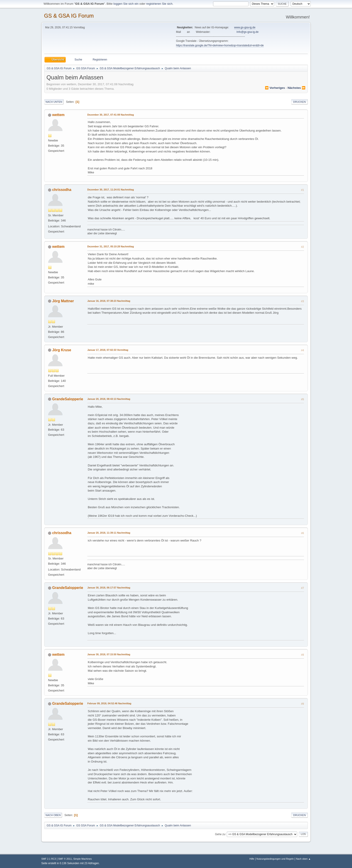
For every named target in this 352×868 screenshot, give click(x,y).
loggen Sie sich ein (126, 4)
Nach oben (53, 815)
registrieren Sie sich (159, 4)
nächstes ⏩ (297, 88)
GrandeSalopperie (68, 399)
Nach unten (54, 102)
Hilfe (252, 859)
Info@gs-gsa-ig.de (248, 32)
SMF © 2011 (65, 859)
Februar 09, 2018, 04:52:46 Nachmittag (109, 703)
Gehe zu (220, 834)
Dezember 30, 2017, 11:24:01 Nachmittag (111, 190)
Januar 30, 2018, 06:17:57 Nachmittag (109, 588)
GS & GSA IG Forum (69, 16)
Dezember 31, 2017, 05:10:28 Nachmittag (111, 246)
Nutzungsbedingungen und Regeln (275, 859)
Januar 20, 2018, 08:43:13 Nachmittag (109, 399)
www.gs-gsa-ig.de (245, 27)
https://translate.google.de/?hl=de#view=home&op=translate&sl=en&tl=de (220, 45)
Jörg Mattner (63, 301)
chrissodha (62, 190)
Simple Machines (82, 859)
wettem (58, 115)
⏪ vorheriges (275, 88)
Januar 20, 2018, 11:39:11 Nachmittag (109, 533)
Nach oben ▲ (303, 859)
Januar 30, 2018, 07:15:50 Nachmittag (109, 654)
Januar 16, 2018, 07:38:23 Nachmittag (109, 301)
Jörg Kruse (62, 350)
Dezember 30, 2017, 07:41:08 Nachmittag (111, 115)
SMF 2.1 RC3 (49, 859)
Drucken (299, 102)
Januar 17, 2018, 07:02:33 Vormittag (108, 350)
